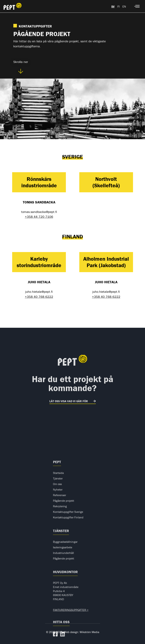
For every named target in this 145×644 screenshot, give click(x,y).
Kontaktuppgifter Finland (68, 580)
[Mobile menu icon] (137, 6)
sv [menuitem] (113, 6)
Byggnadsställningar (65, 605)
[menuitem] (113, 6)
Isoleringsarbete (63, 610)
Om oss (57, 547)
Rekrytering (60, 569)
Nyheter (58, 553)
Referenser (60, 558)
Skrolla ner (21, 67)
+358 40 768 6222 (39, 297)
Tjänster (58, 542)
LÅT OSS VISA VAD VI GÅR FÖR (69, 401)
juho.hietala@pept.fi (39, 292)
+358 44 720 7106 (39, 217)
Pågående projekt (64, 564)
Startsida (58, 536)
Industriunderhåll (63, 616)
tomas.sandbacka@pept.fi (39, 212)
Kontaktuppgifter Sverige (68, 575)
